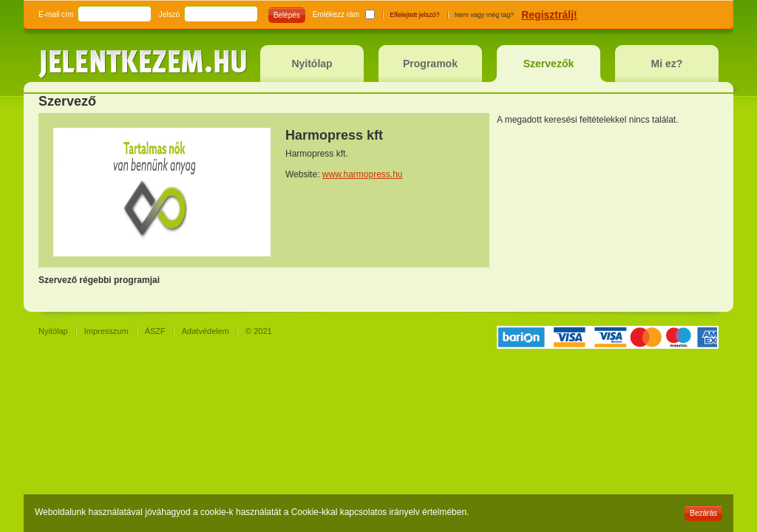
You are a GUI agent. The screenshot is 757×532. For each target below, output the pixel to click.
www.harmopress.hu (363, 174)
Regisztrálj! (549, 15)
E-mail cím (56, 14)
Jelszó (169, 14)
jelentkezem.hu (143, 65)
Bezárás (703, 513)
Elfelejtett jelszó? (415, 15)
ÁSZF (155, 331)
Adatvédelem (206, 331)
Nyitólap (53, 331)
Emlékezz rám (336, 14)
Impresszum (106, 331)
